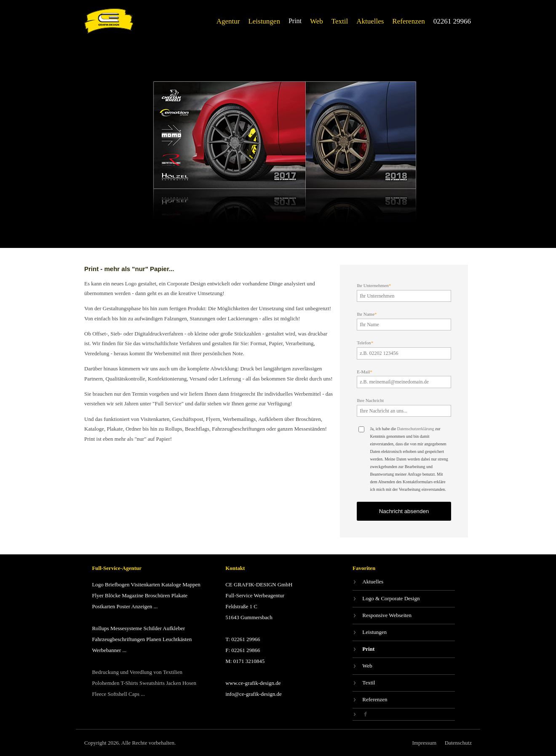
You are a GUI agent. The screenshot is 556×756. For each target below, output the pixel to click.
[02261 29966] (452, 21)
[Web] (317, 21)
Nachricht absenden (404, 511)
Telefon (365, 343)
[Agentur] (228, 21)
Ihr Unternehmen (374, 285)
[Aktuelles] (370, 21)
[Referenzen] (408, 21)
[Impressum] (424, 743)
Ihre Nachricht (370, 400)
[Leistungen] (264, 21)
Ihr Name (367, 314)
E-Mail (365, 372)
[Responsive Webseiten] (404, 616)
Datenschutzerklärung (416, 429)
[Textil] (340, 21)
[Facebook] (404, 714)
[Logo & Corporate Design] (404, 599)
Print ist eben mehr (105, 439)
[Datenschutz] (458, 743)
